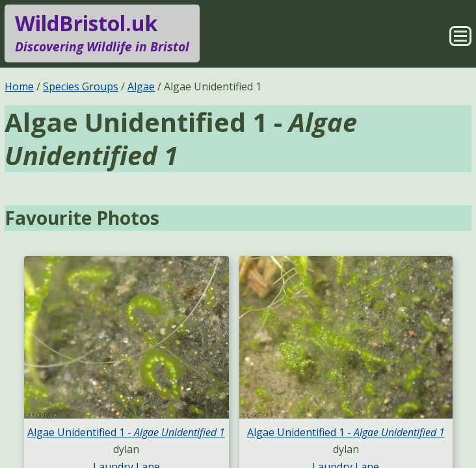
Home (19, 86)
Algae (141, 86)
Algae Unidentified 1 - (126, 432)
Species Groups (81, 86)
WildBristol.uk (102, 33)
